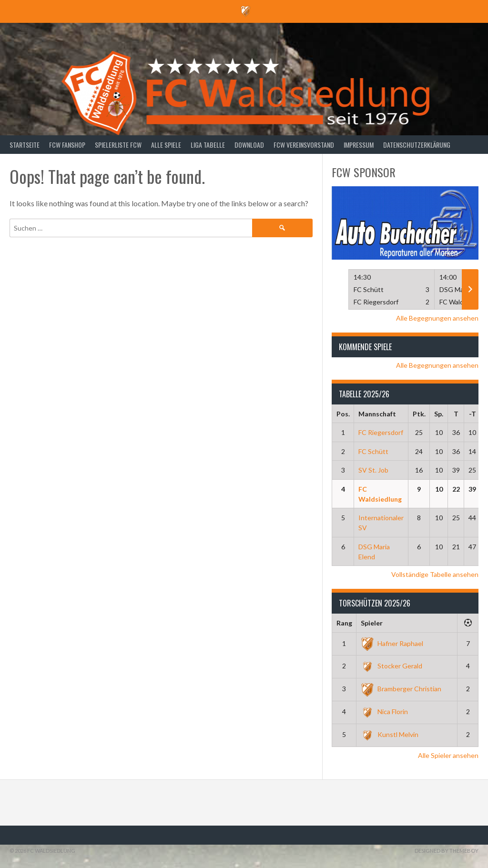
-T (473, 414)
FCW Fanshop (67, 145)
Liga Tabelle (208, 145)
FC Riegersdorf (381, 432)
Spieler (372, 623)
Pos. (343, 414)
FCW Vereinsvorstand (304, 145)
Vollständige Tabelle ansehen (435, 574)
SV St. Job (373, 470)
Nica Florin (384, 712)
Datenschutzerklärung (417, 145)
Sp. (439, 414)
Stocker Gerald (391, 666)
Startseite (25, 145)
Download (249, 145)
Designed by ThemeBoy (447, 851)
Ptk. (419, 414)
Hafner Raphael (392, 643)
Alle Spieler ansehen (448, 755)
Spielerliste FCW (118, 145)
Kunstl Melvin (390, 734)
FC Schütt (373, 451)
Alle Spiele (166, 145)
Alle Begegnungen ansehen (437, 318)
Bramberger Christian (401, 689)
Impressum (359, 145)
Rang (344, 623)
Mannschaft (377, 414)
